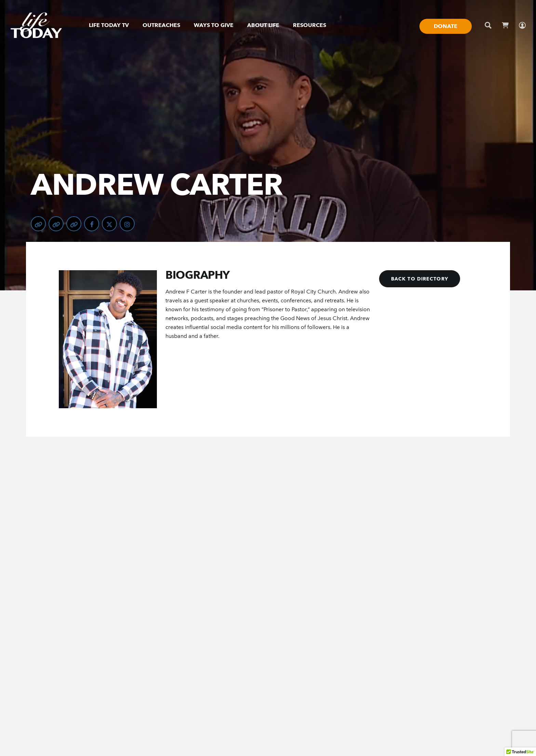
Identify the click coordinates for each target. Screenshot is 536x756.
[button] (420, 279)
